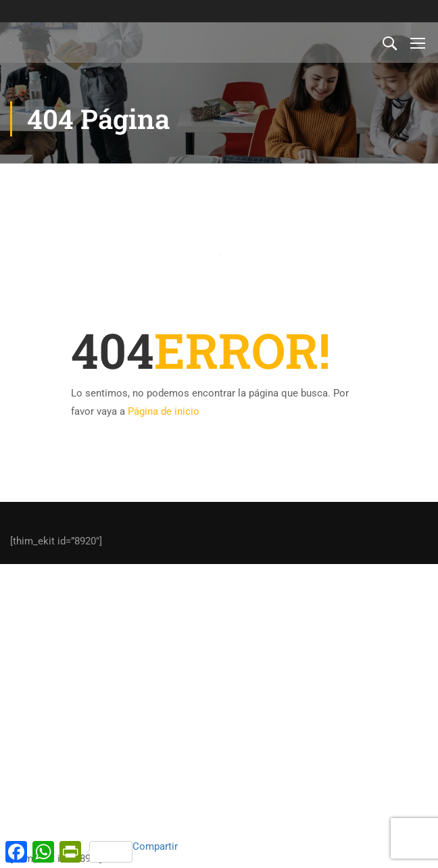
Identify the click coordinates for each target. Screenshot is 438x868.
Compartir (133, 851)
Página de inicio (164, 411)
